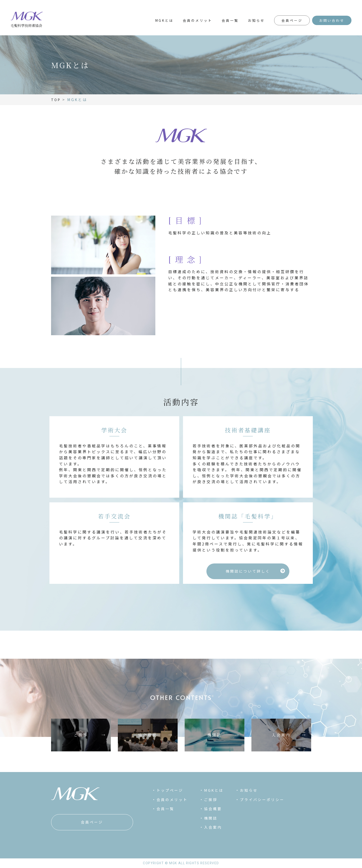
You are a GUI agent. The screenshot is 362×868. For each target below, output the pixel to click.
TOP (56, 100)
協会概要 (213, 809)
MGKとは (164, 20)
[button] (248, 571)
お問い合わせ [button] (332, 20)
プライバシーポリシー (262, 800)
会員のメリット (198, 20)
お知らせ (256, 20)
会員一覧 (230, 20)
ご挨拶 (211, 800)
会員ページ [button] (292, 20)
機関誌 (211, 818)
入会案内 (213, 827)
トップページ (170, 790)
